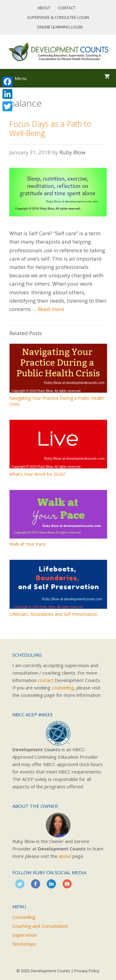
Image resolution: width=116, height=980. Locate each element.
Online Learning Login (60, 27)
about (65, 856)
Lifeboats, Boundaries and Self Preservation (53, 614)
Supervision (25, 935)
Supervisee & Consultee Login (58, 17)
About (44, 8)
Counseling (24, 917)
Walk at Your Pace (28, 544)
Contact (67, 8)
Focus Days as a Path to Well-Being (50, 128)
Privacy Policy (87, 971)
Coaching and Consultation (40, 926)
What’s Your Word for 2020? (37, 474)
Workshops (24, 944)
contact (46, 680)
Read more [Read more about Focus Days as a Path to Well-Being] (51, 309)
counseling (63, 688)
